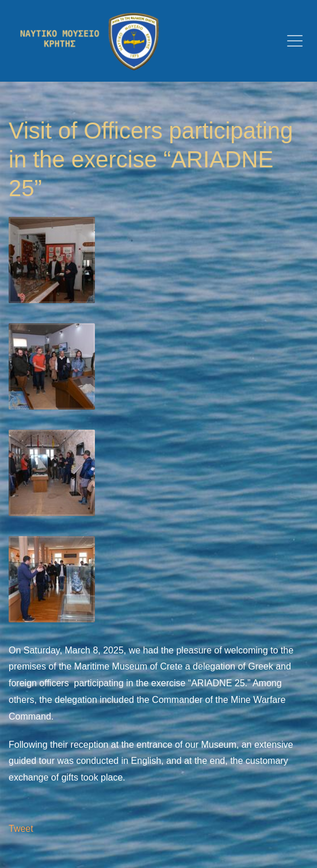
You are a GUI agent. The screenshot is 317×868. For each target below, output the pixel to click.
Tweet (21, 829)
